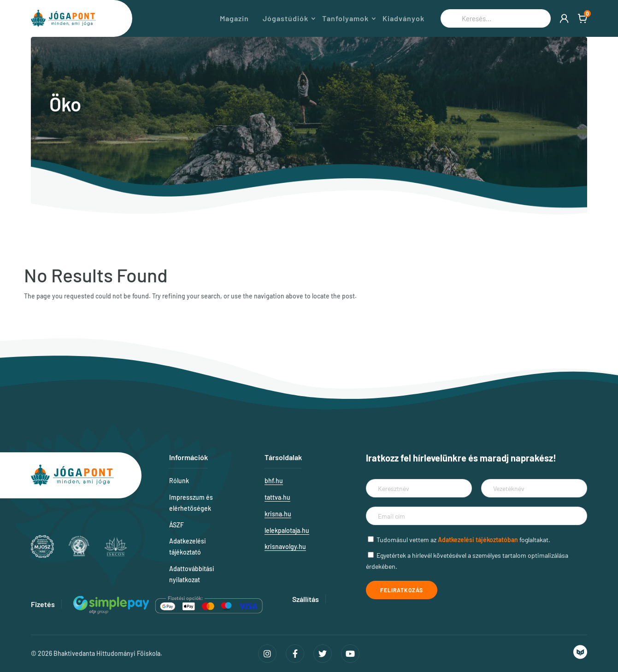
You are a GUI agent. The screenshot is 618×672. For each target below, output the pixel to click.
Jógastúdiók (285, 18)
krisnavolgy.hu (285, 546)
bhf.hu (274, 481)
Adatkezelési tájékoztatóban (478, 540)
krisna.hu (278, 514)
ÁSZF (177, 525)
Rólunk (179, 481)
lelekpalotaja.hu (287, 530)
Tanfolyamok (345, 18)
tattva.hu (277, 497)
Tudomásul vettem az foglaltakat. (463, 540)
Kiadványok (403, 18)
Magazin (234, 18)
